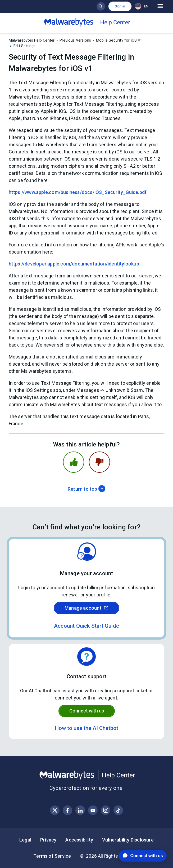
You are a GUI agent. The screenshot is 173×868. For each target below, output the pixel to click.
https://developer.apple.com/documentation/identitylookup (74, 264)
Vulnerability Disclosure (128, 840)
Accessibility (79, 840)
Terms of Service (52, 856)
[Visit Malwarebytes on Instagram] (106, 810)
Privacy (48, 840)
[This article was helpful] (74, 462)
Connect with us (87, 711)
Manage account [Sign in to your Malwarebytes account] (86, 608)
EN (142, 6)
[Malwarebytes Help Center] (87, 775)
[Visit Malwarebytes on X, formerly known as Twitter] (55, 810)
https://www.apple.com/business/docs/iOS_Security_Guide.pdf (78, 192)
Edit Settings (25, 46)
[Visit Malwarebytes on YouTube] (93, 810)
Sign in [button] (120, 6)
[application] (138, 856)
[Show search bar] (101, 6)
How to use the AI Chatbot (87, 728)
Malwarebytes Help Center (32, 40)
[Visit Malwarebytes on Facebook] (68, 810)
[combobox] (143, 6)
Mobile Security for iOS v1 (119, 40)
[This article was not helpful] (99, 462)
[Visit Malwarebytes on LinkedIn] (80, 810)
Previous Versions (75, 40)
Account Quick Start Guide (86, 626)
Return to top (86, 489)
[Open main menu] (160, 6)
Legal (25, 840)
